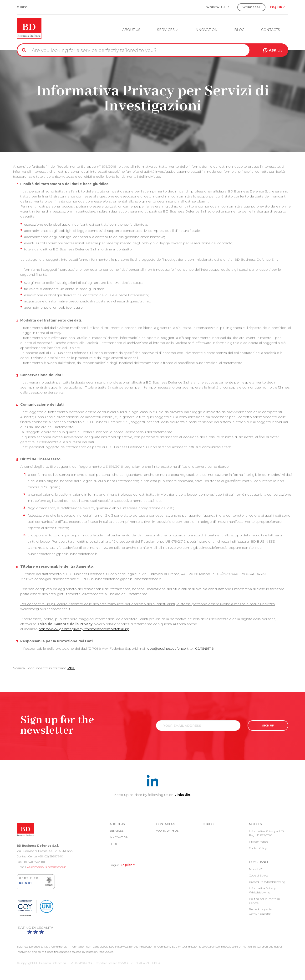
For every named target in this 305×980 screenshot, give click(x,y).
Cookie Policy (258, 848)
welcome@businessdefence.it (46, 867)
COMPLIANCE (259, 862)
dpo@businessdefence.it (168, 648)
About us (131, 30)
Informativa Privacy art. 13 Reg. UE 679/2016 (266, 833)
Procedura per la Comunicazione (260, 911)
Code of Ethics (259, 875)
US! (276, 50)
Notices (255, 824)
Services (167, 30)
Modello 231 (257, 869)
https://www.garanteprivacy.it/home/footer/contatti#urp (84, 629)
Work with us (218, 7)
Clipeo (22, 7)
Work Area (251, 7)
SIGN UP (268, 726)
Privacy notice (258, 842)
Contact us (165, 824)
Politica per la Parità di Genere (264, 901)
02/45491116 (204, 648)
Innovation (206, 30)
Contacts (271, 30)
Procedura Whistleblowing (267, 882)
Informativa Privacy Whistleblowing (262, 890)
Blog (239, 30)
